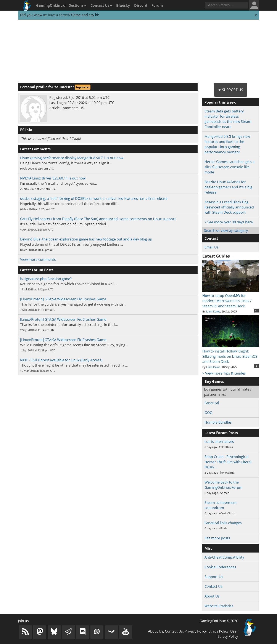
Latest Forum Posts (221, 433)
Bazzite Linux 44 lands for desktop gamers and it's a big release (228, 187)
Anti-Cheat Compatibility (224, 557)
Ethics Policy (218, 631)
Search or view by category (226, 231)
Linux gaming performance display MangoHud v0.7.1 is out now (72, 158)
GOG (208, 413)
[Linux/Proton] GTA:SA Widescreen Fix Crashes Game (63, 299)
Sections (78, 5)
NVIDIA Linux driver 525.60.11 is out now (53, 178)
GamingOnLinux (50, 5)
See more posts (217, 538)
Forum (157, 5)
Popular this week (220, 102)
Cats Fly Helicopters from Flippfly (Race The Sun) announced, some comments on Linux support (98, 219)
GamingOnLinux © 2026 (219, 621)
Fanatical (212, 403)
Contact (211, 238)
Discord (141, 5)
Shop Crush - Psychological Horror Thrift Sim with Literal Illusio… (228, 462)
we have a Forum (56, 15)
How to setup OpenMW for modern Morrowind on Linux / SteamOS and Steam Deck (231, 298)
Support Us (214, 577)
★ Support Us (231, 90)
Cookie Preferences (220, 567)
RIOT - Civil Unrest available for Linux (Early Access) (61, 360)
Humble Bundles (218, 422)
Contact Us (101, 5)
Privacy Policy (196, 631)
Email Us (212, 247)
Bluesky (123, 5)
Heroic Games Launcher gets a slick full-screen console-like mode (229, 167)
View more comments (38, 260)
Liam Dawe (213, 311)
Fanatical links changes (223, 523)
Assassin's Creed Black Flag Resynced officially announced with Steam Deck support (229, 207)
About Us (212, 596)
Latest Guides (216, 256)
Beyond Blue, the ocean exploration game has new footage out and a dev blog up (86, 239)
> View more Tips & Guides (224, 373)
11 (256, 311)
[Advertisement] (138, 51)
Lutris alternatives (219, 442)
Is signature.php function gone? (46, 279)
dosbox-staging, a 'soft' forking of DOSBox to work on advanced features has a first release (94, 199)
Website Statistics (219, 606)
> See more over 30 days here (229, 222)
